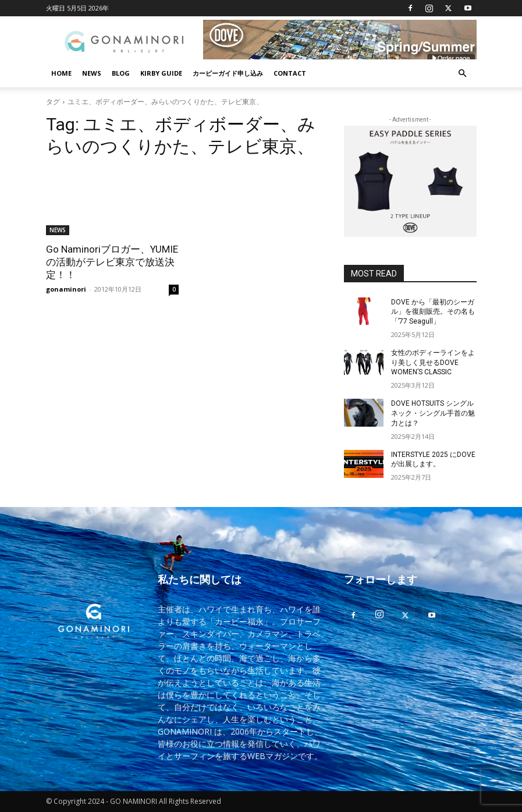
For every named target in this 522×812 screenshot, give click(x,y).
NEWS (92, 73)
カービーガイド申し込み (228, 73)
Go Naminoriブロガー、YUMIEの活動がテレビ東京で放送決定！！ (112, 262)
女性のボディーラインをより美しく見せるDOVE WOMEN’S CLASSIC (433, 363)
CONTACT (290, 73)
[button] (463, 74)
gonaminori (66, 289)
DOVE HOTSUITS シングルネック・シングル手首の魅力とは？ (433, 413)
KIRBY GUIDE (161, 73)
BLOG (121, 73)
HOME (61, 73)
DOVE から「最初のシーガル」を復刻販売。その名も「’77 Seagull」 (433, 312)
